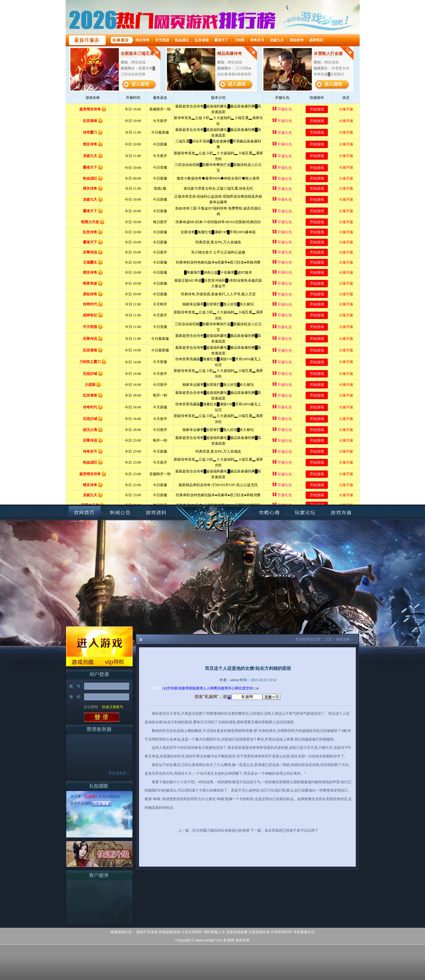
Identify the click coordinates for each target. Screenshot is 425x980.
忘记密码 (91, 707)
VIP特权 (116, 662)
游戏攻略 (343, 639)
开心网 (233, 688)
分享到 (157, 688)
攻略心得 (269, 513)
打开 (29, 951)
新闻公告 (120, 513)
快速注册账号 (113, 707)
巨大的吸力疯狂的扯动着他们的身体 (221, 830)
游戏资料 (156, 513)
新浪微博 (181, 688)
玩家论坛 (305, 513)
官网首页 (85, 513)
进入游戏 (99, 642)
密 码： (77, 697)
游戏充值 (83, 662)
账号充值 (340, 513)
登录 (102, 717)
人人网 (208, 688)
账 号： (77, 686)
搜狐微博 (196, 688)
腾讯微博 (221, 688)
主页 (328, 639)
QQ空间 (168, 688)
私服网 (90, 797)
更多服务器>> (119, 773)
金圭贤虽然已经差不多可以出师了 (291, 830)
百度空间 (246, 688)
